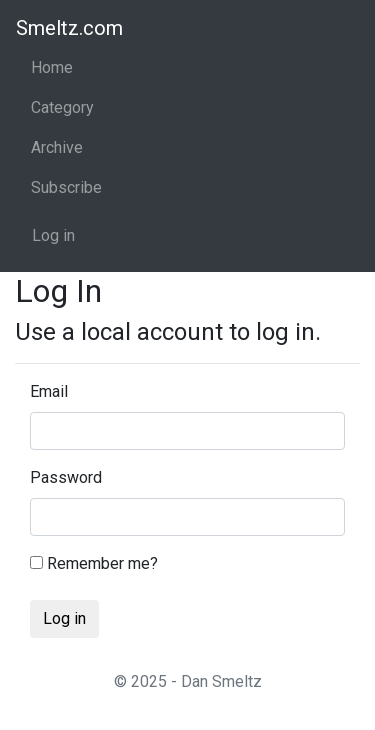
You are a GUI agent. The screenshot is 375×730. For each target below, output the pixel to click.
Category (62, 107)
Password (66, 477)
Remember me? (94, 563)
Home (52, 67)
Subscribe (66, 187)
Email (49, 391)
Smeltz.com (69, 28)
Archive (57, 147)
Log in (53, 235)
